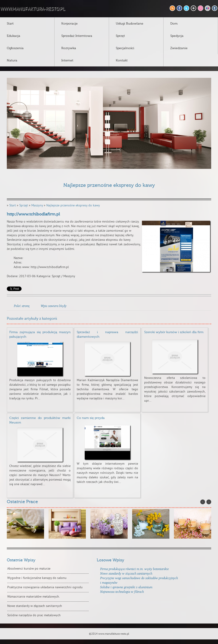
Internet (67, 61)
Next (209, 502)
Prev (203, 502)
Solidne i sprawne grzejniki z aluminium (126, 587)
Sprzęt (120, 36)
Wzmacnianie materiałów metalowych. (33, 597)
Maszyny (37, 206)
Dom (174, 24)
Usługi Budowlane (130, 24)
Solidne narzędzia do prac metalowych (34, 615)
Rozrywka (69, 48)
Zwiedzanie (179, 48)
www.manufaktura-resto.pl (32, 9)
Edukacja (14, 36)
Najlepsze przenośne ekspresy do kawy (73, 206)
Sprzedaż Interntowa (77, 36)
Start (10, 24)
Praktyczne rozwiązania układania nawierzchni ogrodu (45, 587)
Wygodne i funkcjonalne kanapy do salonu (37, 578)
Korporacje (69, 24)
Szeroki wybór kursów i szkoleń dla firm (174, 332)
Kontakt (122, 61)
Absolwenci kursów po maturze (29, 569)
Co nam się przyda (91, 418)
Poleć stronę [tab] (22, 306)
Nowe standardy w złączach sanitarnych (35, 606)
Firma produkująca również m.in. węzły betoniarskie (134, 569)
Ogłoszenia (15, 48)
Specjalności (125, 48)
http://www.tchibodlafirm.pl (33, 214)
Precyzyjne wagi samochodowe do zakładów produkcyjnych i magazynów (139, 580)
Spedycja (177, 36)
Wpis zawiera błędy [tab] (53, 306)
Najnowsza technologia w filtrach (122, 592)
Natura (12, 61)
